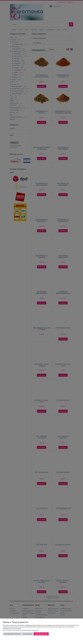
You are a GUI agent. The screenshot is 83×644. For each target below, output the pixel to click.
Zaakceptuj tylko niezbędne (12, 634)
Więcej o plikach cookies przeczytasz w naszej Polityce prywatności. (21, 630)
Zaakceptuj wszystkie (41, 634)
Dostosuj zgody (28, 634)
